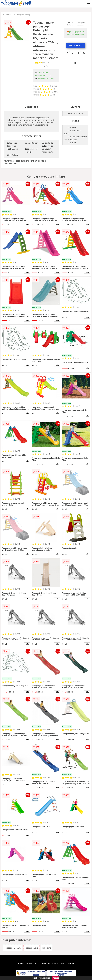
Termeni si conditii (25, 964)
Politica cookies (67, 964)
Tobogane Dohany (23, 14)
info (27, 224)
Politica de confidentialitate (47, 964)
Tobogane (9, 14)
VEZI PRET (75, 45)
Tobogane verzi (31, 948)
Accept (56, 978)
